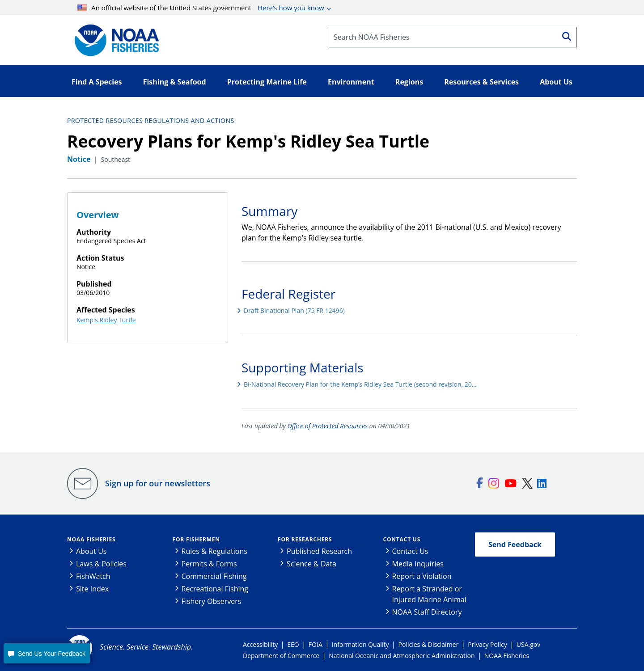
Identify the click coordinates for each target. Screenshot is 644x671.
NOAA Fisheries (91, 539)
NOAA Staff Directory (427, 612)
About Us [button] (556, 82)
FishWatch (93, 576)
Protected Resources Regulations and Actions (151, 120)
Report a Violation (422, 576)
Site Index (92, 589)
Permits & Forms (209, 564)
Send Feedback (515, 544)
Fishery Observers (212, 601)
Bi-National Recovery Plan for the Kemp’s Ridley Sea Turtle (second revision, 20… (360, 384)
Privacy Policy (487, 644)
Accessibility (260, 644)
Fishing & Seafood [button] (175, 82)
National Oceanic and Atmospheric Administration (402, 656)
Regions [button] (409, 82)
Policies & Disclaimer (429, 644)
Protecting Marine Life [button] (267, 82)
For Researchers (305, 539)
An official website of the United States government (201, 8)
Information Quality (360, 644)
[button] (47, 653)
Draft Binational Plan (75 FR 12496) (294, 310)
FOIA (316, 644)
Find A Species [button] (97, 82)
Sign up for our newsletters (158, 483)
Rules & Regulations (214, 551)
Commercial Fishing (214, 576)
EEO (293, 644)
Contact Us (402, 539)
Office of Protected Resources (328, 426)
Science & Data (311, 564)
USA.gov (528, 644)
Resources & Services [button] (481, 82)
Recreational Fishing (215, 589)
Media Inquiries (418, 564)
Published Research (319, 551)
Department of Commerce (281, 656)
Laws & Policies (101, 564)
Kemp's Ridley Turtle (106, 320)
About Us (91, 551)
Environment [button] (351, 82)
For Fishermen (196, 539)
